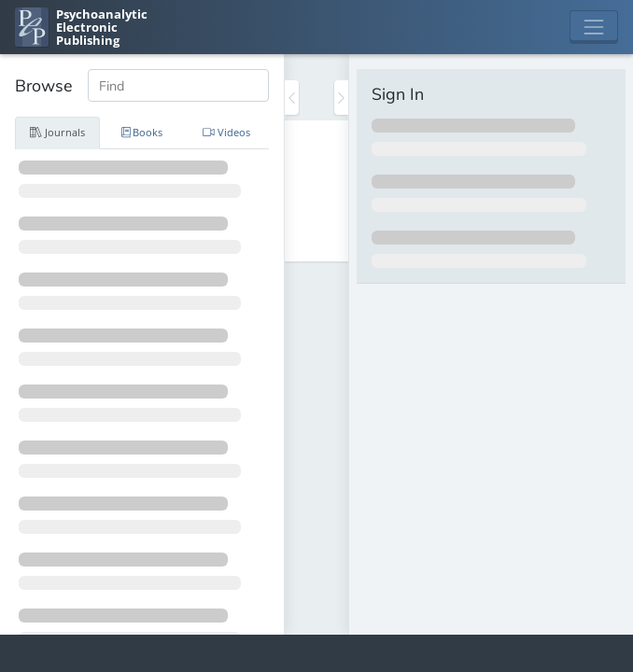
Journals (57, 132)
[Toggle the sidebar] (292, 98)
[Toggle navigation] (594, 27)
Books (142, 132)
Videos (226, 132)
